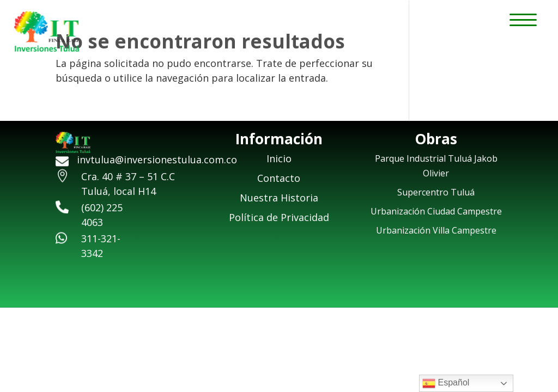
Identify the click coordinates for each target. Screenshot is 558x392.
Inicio (279, 158)
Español (446, 383)
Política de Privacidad (279, 217)
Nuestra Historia (279, 198)
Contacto (279, 178)
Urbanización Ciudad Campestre (436, 211)
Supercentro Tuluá (436, 192)
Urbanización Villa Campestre (436, 230)
